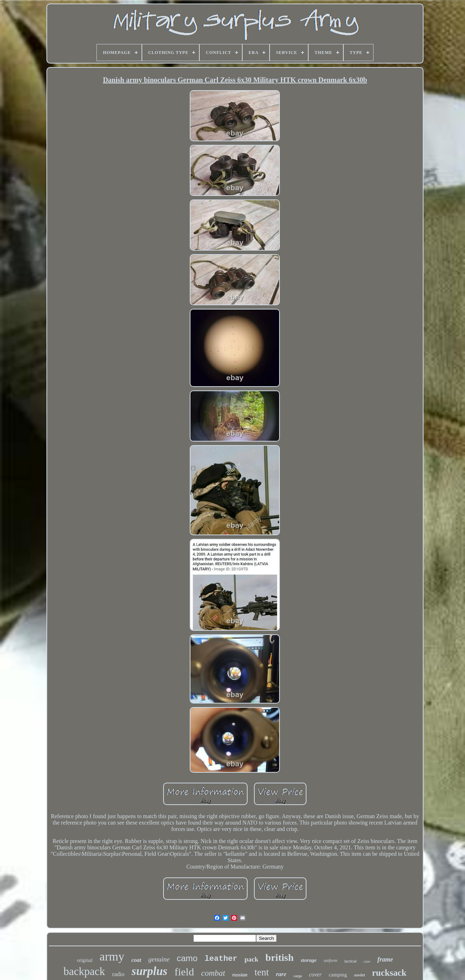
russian (240, 975)
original (85, 960)
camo (187, 958)
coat (136, 960)
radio (118, 974)
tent (262, 972)
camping (338, 975)
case (367, 961)
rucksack (389, 973)
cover (315, 974)
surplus (150, 971)
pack (251, 959)
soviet (359, 975)
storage (309, 960)
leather (221, 959)
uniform (331, 960)
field (184, 972)
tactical (350, 961)
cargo (298, 976)
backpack (84, 971)
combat (213, 973)
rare (281, 974)
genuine (159, 959)
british (279, 957)
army (112, 956)
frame (385, 959)
